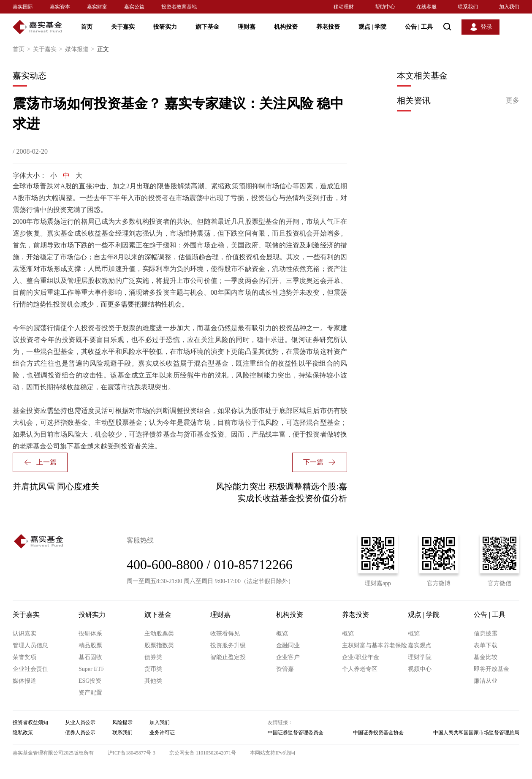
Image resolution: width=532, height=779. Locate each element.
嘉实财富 (97, 7)
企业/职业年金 (361, 657)
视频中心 (420, 669)
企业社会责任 (30, 669)
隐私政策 (23, 733)
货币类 (153, 669)
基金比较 (486, 657)
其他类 (153, 681)
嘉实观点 (420, 645)
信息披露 (486, 634)
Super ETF (91, 669)
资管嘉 (285, 669)
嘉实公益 (134, 7)
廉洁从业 (486, 681)
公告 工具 (419, 27)
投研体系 (90, 634)
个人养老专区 (360, 669)
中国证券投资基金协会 (378, 733)
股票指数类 (159, 645)
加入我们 (509, 7)
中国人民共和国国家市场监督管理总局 (476, 733)
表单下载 (486, 645)
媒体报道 (81, 49)
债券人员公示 (80, 733)
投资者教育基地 (179, 7)
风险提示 (122, 722)
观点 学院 (372, 27)
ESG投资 (90, 681)
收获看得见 (225, 634)
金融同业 (288, 645)
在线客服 (426, 7)
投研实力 (165, 27)
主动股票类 (159, 634)
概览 (282, 634)
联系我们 (468, 7)
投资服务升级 (228, 645)
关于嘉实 (123, 27)
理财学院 (420, 657)
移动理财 (344, 7)
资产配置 (90, 693)
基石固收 (90, 657)
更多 (513, 100)
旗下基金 (207, 27)
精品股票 (90, 645)
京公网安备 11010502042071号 (203, 753)
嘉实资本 (60, 7)
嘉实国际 (23, 7)
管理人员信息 (30, 645)
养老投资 (328, 27)
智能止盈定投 (228, 657)
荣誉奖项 (24, 657)
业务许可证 (162, 733)
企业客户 (288, 657)
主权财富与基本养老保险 (375, 645)
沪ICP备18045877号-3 (132, 753)
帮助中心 (385, 7)
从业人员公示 (80, 722)
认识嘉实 (24, 634)
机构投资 (286, 27)
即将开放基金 (491, 669)
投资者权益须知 (30, 722)
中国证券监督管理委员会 (296, 733)
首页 (87, 27)
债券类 (153, 657)
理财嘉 (247, 27)
